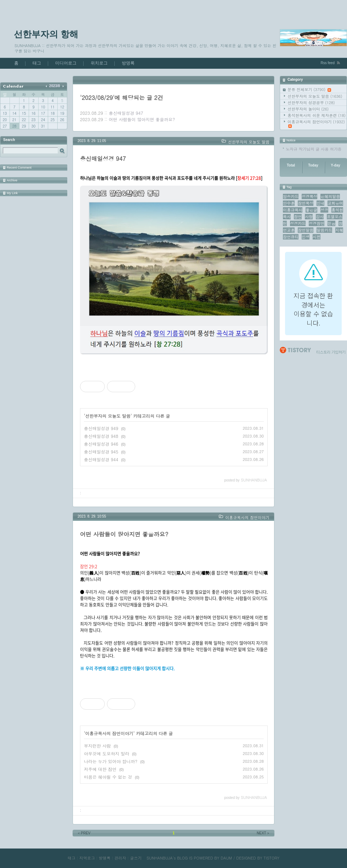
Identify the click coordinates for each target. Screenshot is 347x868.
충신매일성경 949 (101, 428)
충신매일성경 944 (101, 459)
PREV (84, 833)
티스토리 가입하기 (331, 352)
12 (62, 107)
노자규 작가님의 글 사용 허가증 (314, 149)
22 (24, 120)
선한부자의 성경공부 (311, 103)
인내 (320, 203)
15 (24, 113)
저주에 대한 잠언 (100, 769)
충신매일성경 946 (101, 444)
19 (62, 113)
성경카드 (298, 223)
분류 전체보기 (309, 89)
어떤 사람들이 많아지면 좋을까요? (142, 119)
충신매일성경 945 (101, 452)
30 (33, 126)
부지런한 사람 (97, 746)
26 (62, 120)
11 (53, 107)
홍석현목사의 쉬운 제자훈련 (317, 115)
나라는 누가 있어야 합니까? (111, 761)
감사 (320, 217)
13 (5, 113)
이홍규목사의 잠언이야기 (316, 123)
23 (33, 120)
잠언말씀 (306, 230)
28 (14, 126)
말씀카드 (324, 230)
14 (14, 113)
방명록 (128, 63)
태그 (37, 63)
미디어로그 (66, 63)
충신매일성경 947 (126, 113)
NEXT (263, 833)
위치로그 (99, 63)
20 (5, 120)
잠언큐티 (291, 237)
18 (53, 113)
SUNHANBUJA (160, 858)
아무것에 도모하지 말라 (107, 753)
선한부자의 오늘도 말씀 (315, 96)
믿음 (331, 223)
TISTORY (271, 858)
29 (24, 126)
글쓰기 (136, 858)
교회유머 (335, 203)
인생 (306, 237)
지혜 (339, 230)
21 (14, 120)
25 (53, 120)
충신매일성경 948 (101, 436)
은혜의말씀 (330, 196)
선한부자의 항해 (46, 34)
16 (33, 113)
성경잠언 (317, 223)
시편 (317, 237)
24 (43, 120)
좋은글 (311, 210)
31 (43, 126)
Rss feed (328, 63)
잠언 (298, 217)
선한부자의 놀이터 (308, 109)
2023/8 (55, 86)
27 (5, 126)
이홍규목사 (293, 210)
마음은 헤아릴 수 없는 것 (108, 777)
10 (43, 107)
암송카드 (291, 196)
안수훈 (289, 203)
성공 (324, 210)
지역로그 (87, 858)
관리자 (120, 858)
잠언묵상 (306, 203)
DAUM (226, 858)
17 (43, 113)
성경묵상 (309, 196)
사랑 (309, 217)
